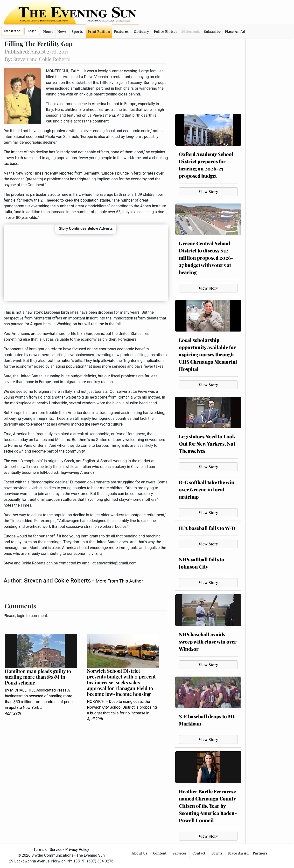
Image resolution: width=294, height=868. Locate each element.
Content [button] (160, 853)
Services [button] (180, 853)
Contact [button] (199, 853)
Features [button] (121, 32)
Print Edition (99, 32)
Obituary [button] (141, 32)
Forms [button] (217, 853)
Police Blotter (165, 32)
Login (32, 31)
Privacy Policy (77, 850)
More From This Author (119, 581)
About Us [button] (140, 853)
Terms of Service (48, 850)
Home (48, 32)
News (62, 32)
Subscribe (12, 31)
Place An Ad (235, 32)
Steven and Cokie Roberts (58, 581)
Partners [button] (261, 853)
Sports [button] (77, 32)
